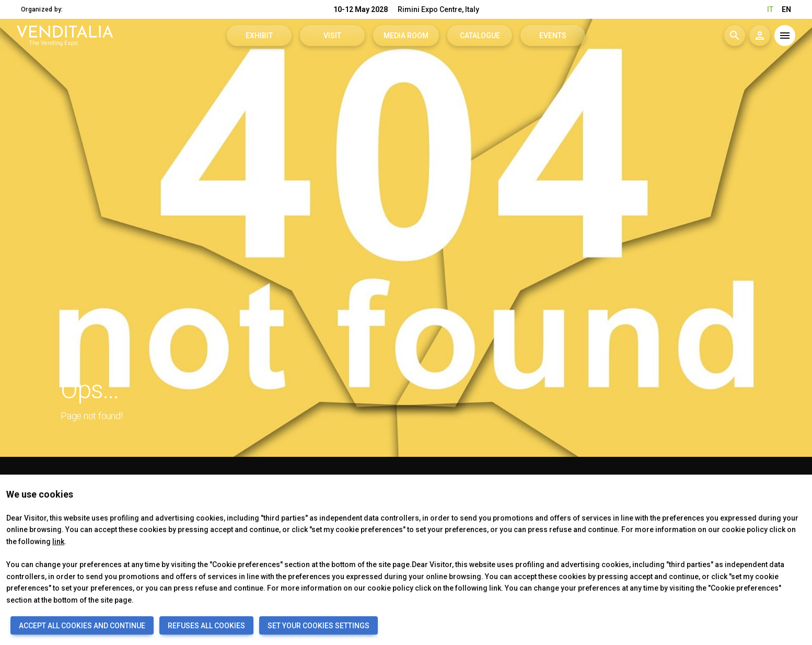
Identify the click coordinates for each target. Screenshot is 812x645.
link (58, 542)
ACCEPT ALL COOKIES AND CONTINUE (82, 626)
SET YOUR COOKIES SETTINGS (318, 626)
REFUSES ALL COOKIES (206, 626)
